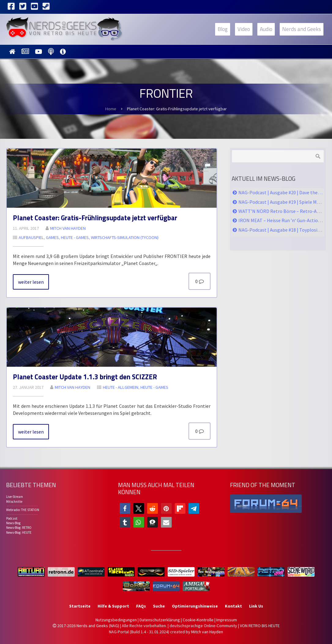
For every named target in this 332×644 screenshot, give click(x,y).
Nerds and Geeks (302, 29)
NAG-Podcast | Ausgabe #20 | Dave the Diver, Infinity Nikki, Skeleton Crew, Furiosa (281, 192)
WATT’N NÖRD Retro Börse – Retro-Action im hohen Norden (281, 211)
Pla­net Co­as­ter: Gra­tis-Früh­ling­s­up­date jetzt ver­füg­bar (95, 218)
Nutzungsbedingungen (116, 620)
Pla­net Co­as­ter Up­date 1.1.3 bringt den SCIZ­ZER (85, 377)
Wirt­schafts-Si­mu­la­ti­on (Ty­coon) (125, 237)
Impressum (227, 620)
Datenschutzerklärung (160, 620)
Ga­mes (52, 237)
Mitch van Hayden (207, 632)
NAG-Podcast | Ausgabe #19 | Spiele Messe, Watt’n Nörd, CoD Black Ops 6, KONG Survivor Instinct (281, 202)
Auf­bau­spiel (31, 237)
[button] (125, 508)
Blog (223, 29)
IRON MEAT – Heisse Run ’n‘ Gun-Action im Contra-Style (281, 220)
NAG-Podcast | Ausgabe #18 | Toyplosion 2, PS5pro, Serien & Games (281, 230)
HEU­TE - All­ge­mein (121, 387)
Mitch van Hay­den (68, 228)
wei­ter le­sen (31, 282)
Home (111, 109)
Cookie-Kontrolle (198, 620)
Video (244, 29)
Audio (266, 29)
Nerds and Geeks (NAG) (98, 626)
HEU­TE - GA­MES (75, 237)
